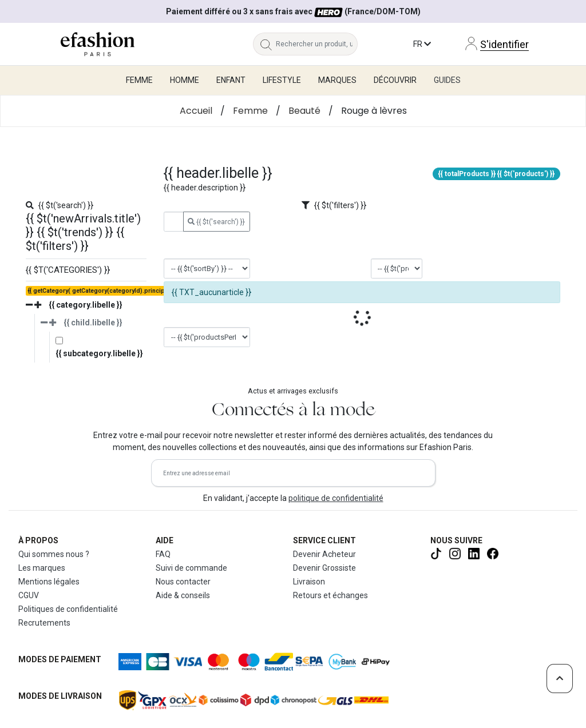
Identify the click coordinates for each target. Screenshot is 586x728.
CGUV (29, 595)
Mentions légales (49, 582)
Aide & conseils (183, 595)
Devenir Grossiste (324, 568)
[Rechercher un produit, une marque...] (317, 44)
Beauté (304, 111)
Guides (447, 80)
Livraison (309, 582)
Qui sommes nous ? (54, 554)
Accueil (196, 111)
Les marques (42, 568)
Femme (250, 111)
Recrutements (44, 623)
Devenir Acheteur (324, 554)
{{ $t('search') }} (216, 222)
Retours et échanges (330, 595)
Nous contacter (183, 582)
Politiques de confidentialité (68, 609)
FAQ (163, 554)
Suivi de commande (191, 568)
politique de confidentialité (336, 498)
